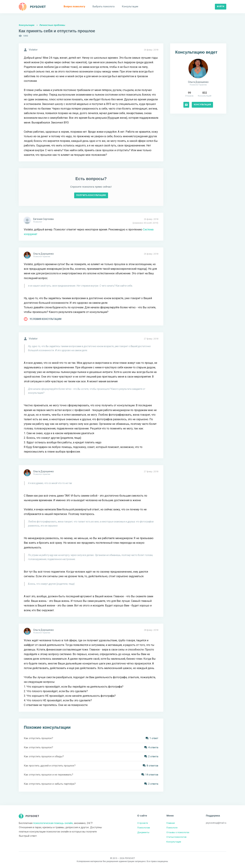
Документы (143, 832)
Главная (171, 823)
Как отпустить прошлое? (38, 738)
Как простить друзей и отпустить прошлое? (50, 766)
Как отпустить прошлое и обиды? (44, 756)
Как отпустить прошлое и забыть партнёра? (50, 784)
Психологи (172, 828)
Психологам (144, 828)
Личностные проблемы (52, 25)
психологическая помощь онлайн (53, 823)
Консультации (27, 25)
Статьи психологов (176, 837)
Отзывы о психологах (178, 832)
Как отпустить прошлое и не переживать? (48, 775)
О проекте (143, 823)
